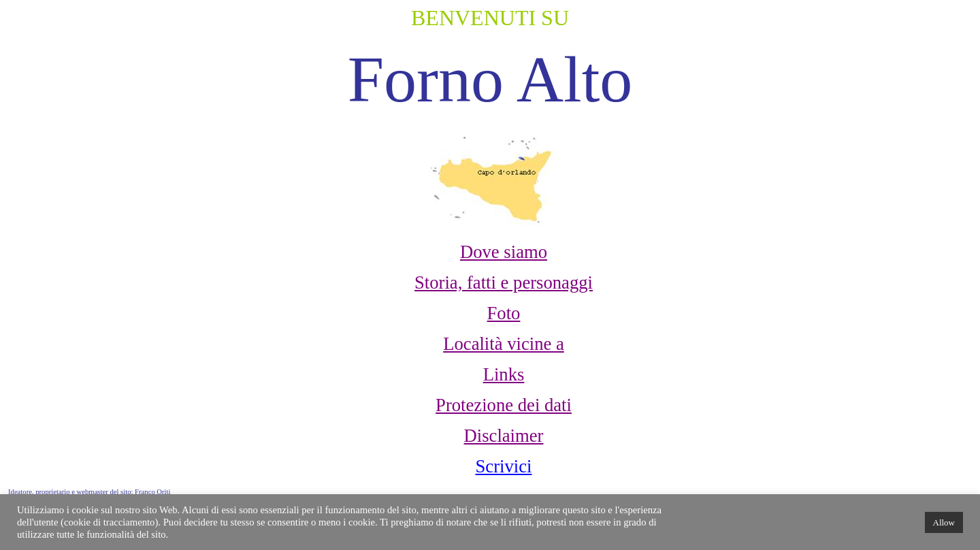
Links (504, 374)
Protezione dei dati (504, 405)
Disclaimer (504, 436)
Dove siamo (504, 252)
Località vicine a (504, 344)
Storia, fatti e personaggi (504, 282)
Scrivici (504, 466)
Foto (504, 313)
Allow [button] (944, 522)
